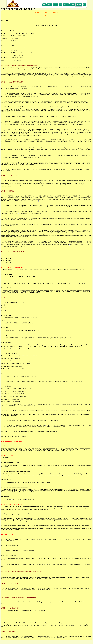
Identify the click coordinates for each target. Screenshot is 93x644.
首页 (44, 5)
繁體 (84, 5)
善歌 (61, 5)
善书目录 (49, 5)
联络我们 (72, 5)
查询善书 (79, 5)
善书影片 (56, 5)
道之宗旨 (66, 5)
